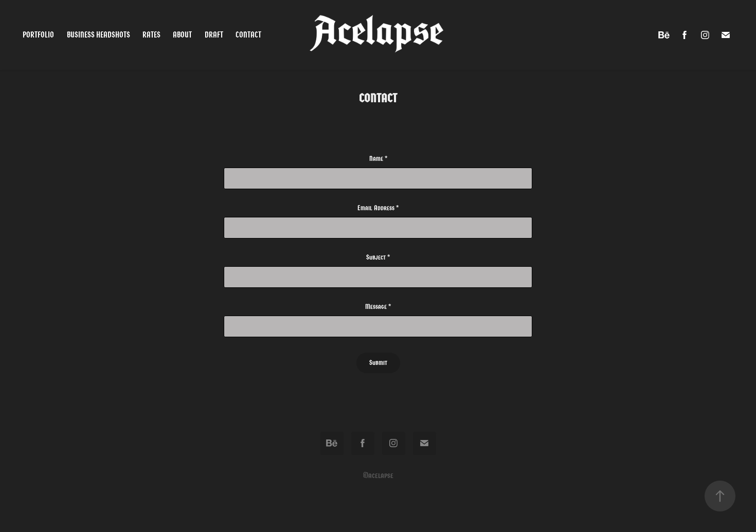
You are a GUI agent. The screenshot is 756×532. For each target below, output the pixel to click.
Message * (378, 307)
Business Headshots (98, 35)
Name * (378, 159)
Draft (214, 35)
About (182, 35)
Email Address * (378, 208)
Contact (248, 35)
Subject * (378, 258)
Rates (151, 35)
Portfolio (38, 35)
